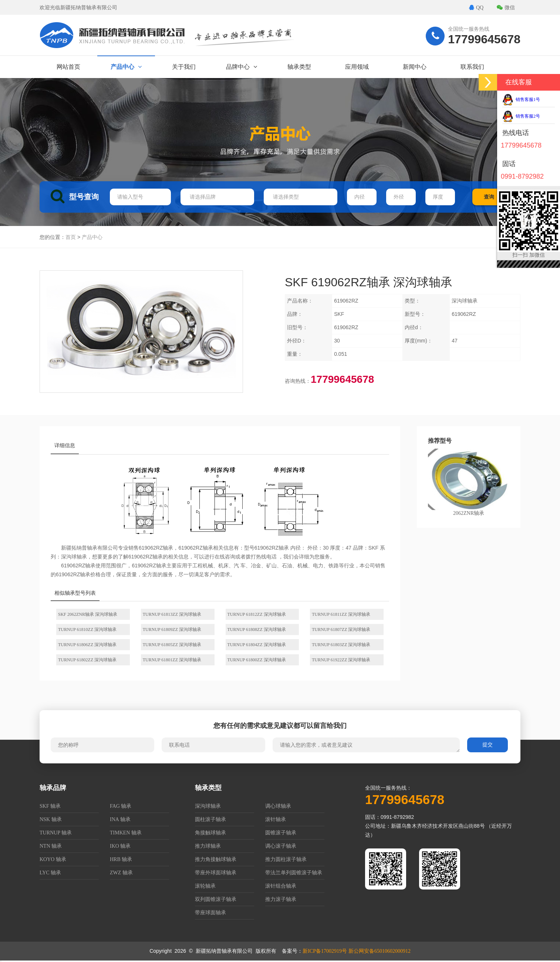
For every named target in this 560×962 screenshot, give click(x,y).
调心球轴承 (278, 806)
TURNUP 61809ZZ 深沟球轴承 (172, 629)
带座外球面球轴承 (216, 873)
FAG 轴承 (121, 806)
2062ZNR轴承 (469, 482)
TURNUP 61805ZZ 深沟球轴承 (172, 645)
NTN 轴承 (51, 846)
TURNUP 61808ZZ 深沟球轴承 (257, 629)
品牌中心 (242, 67)
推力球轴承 (208, 846)
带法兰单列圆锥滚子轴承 (294, 873)
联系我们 (472, 67)
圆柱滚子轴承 (210, 819)
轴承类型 (299, 67)
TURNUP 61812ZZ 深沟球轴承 (257, 614)
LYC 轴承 (50, 873)
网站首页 (68, 67)
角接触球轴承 (210, 833)
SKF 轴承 (50, 806)
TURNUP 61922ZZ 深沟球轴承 (341, 660)
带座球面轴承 (210, 913)
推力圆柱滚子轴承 (286, 859)
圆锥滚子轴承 (281, 833)
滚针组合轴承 (281, 886)
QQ (476, 8)
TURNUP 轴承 (56, 833)
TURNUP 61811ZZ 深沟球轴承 (341, 614)
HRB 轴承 (121, 859)
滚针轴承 (276, 819)
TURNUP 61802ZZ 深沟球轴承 (87, 660)
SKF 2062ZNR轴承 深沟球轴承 (88, 614)
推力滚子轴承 (281, 899)
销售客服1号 (521, 99)
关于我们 (184, 67)
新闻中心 (415, 67)
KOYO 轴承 (53, 859)
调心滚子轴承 (281, 846)
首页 (71, 237)
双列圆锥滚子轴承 (216, 899)
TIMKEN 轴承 (126, 833)
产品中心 (126, 67)
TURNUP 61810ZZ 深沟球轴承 (87, 629)
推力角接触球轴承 (216, 859)
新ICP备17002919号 (325, 951)
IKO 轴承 (120, 846)
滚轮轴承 (205, 886)
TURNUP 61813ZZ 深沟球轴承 (172, 614)
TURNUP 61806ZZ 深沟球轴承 (87, 645)
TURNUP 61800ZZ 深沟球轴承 (257, 660)
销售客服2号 (521, 116)
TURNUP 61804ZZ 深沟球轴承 (257, 645)
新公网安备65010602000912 (379, 951)
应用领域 (357, 67)
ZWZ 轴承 (121, 873)
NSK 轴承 (51, 819)
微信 (506, 8)
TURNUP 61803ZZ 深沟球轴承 (341, 645)
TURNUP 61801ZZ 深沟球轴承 (172, 660)
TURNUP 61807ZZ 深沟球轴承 (341, 629)
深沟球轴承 (208, 806)
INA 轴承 (120, 819)
